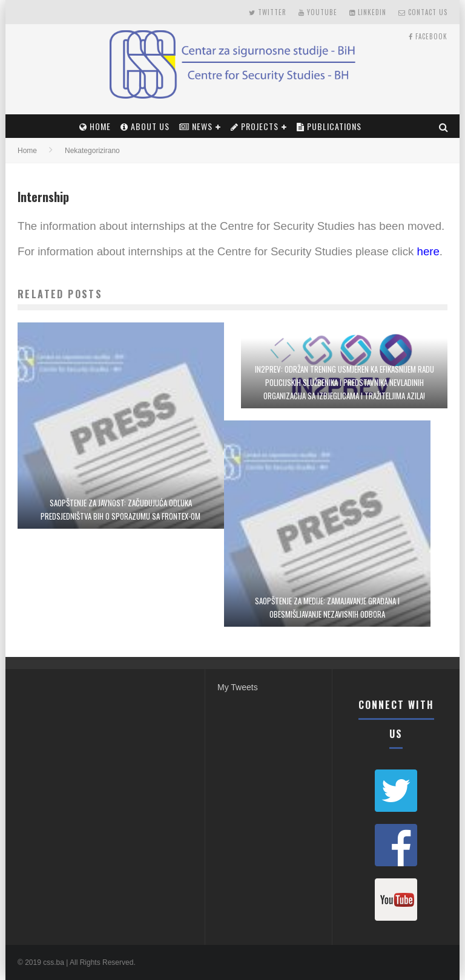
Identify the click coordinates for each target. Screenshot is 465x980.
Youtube (318, 12)
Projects (255, 126)
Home (95, 126)
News (196, 126)
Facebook (428, 36)
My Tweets (238, 687)
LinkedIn (368, 12)
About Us (145, 126)
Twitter (268, 12)
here (428, 251)
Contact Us (423, 12)
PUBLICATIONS (329, 126)
